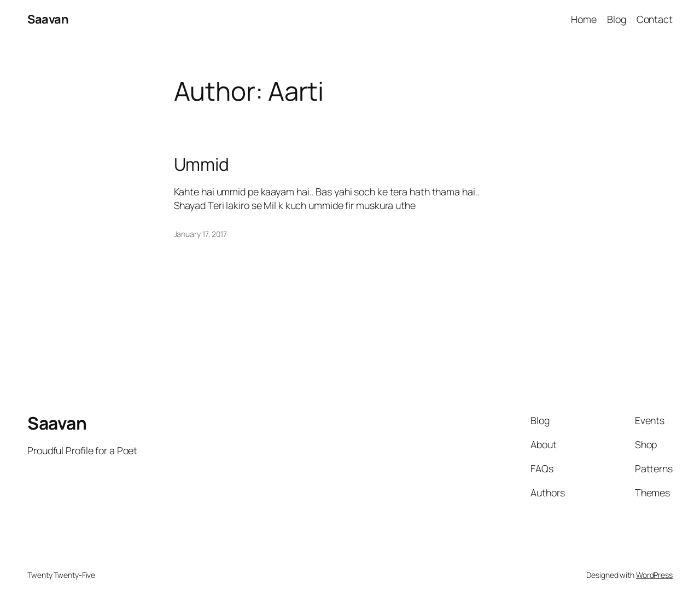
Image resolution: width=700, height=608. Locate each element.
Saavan (48, 19)
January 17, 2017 (200, 234)
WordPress (654, 575)
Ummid (202, 165)
